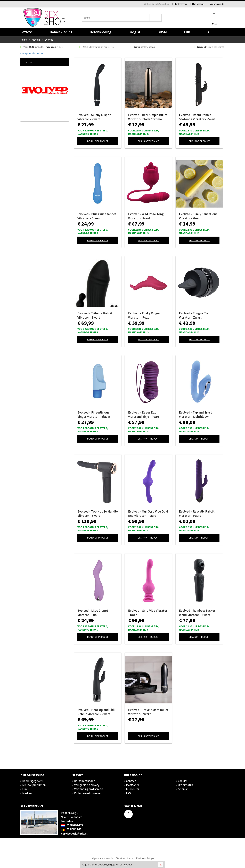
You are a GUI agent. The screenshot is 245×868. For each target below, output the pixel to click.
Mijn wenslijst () (216, 4)
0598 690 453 (72, 825)
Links (25, 789)
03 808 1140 (71, 829)
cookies (128, 865)
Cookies (183, 781)
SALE (209, 32)
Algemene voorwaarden (103, 858)
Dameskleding (62, 32)
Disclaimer (121, 858)
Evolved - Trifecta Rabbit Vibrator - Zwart (95, 315)
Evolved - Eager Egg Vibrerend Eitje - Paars (144, 414)
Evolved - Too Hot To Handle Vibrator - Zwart (98, 513)
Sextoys (27, 32)
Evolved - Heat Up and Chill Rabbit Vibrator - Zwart (96, 712)
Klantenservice (180, 4)
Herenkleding (101, 32)
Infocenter (133, 789)
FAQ (128, 793)
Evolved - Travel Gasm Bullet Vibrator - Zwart (148, 712)
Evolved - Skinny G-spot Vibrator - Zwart (94, 117)
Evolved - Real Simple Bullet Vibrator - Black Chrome (148, 117)
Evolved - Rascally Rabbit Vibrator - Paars (197, 513)
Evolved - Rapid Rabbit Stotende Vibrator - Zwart (197, 117)
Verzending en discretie (89, 789)
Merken (27, 793)
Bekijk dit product (98, 141)
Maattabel (132, 785)
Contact (131, 781)
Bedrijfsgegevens (33, 781)
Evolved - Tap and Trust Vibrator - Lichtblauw (195, 414)
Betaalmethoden (85, 781)
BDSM (163, 32)
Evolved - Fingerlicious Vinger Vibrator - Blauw (94, 414)
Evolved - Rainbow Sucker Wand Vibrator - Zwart (197, 613)
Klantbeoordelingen (145, 858)
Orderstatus (185, 785)
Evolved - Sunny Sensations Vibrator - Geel (198, 216)
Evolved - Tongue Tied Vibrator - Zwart (195, 315)
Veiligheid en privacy (87, 785)
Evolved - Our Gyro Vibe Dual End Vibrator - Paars (148, 513)
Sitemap (183, 789)
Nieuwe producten (34, 785)
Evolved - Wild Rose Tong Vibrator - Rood (146, 216)
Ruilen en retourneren (88, 793)
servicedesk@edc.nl (74, 834)
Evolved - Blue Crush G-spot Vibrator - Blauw (97, 216)
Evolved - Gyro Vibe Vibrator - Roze (148, 613)
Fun (187, 32)
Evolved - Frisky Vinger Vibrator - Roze (144, 315)
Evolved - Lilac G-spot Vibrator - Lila (93, 613)
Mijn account (197, 4)
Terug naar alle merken (32, 53)
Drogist (135, 32)
